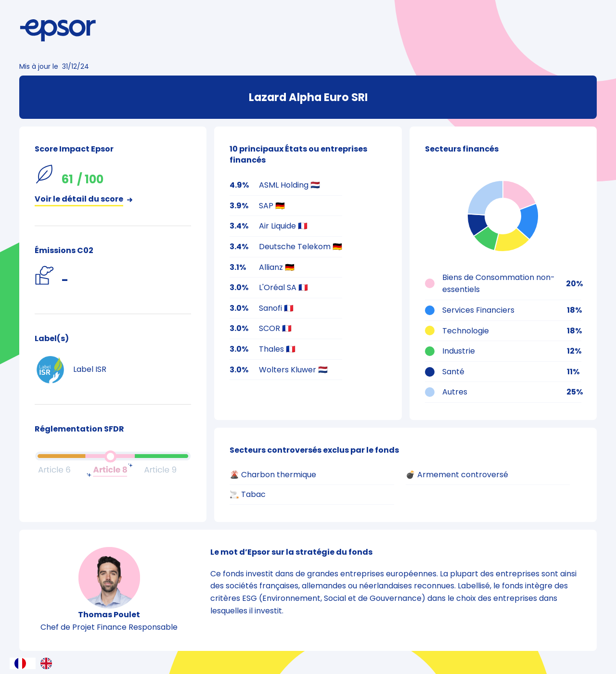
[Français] (23, 663)
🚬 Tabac (248, 494)
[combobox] (23, 663)
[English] (49, 663)
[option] (49, 663)
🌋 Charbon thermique (273, 475)
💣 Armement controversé (457, 475)
